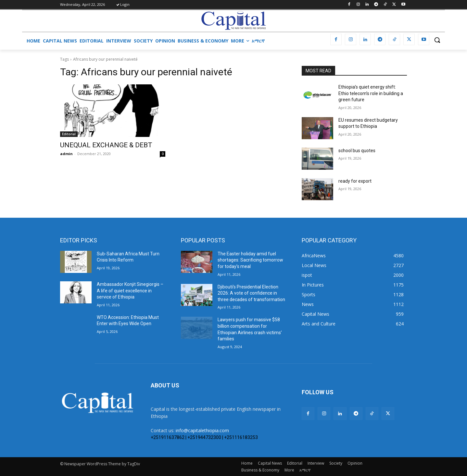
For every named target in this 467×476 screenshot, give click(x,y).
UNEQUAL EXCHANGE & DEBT (106, 145)
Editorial (69, 134)
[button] (437, 40)
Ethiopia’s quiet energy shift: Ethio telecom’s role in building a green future (371, 93)
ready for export (355, 181)
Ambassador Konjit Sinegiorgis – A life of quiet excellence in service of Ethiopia (130, 291)
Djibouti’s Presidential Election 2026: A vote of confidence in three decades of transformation (251, 293)
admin (66, 154)
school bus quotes (357, 151)
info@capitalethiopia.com (202, 430)
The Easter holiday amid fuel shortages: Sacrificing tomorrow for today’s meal (250, 260)
